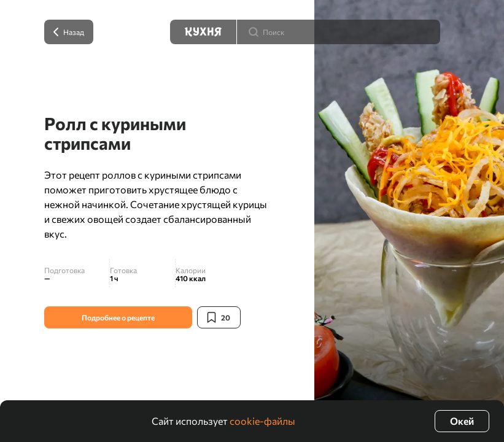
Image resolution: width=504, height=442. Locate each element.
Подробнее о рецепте (118, 317)
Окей (462, 421)
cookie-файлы (262, 421)
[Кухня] (203, 32)
